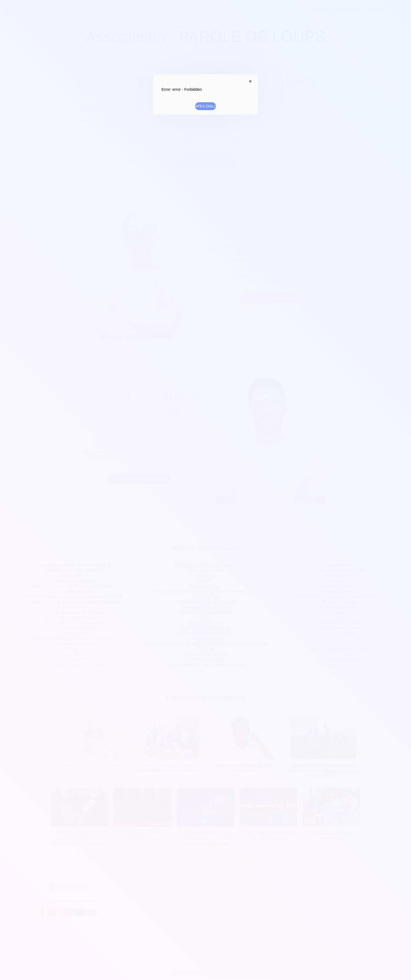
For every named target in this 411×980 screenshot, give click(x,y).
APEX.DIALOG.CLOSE (249, 81)
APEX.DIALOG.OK (206, 106)
